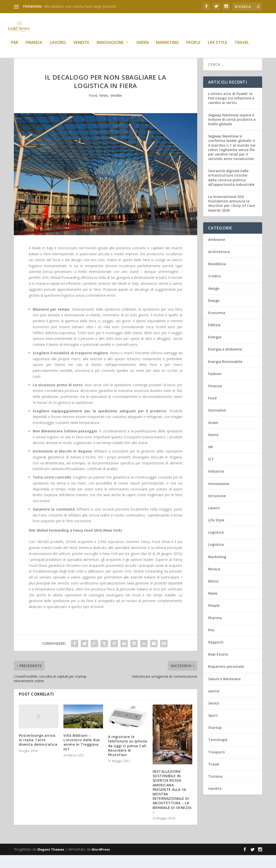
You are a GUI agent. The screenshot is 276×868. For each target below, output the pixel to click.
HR (210, 460)
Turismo (215, 789)
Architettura (219, 265)
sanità (214, 704)
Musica (214, 582)
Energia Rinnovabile (225, 374)
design (214, 301)
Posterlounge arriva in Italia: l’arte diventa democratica (38, 753)
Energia (215, 350)
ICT (211, 472)
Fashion (215, 387)
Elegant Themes (51, 862)
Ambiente (217, 252)
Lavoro (58, 46)
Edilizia (214, 338)
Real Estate (218, 667)
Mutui (213, 594)
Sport (213, 728)
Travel (242, 46)
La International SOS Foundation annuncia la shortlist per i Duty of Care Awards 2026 (232, 216)
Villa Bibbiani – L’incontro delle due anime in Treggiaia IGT (82, 755)
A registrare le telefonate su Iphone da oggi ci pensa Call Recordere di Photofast (128, 759)
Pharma (215, 631)
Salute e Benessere (224, 692)
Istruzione (217, 509)
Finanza (34, 46)
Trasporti (216, 765)
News (104, 108)
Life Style (218, 46)
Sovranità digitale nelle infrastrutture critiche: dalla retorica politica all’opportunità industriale (231, 191)
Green (142, 46)
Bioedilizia (217, 277)
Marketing (167, 46)
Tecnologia (218, 753)
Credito (215, 289)
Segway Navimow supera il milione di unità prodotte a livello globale (232, 132)
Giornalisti (217, 423)
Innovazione (110, 46)
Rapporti (216, 655)
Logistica (216, 545)
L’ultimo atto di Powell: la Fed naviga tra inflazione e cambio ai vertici (231, 111)
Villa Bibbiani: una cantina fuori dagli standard (80, 6)
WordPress (101, 862)
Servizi (214, 716)
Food (93, 108)
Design (214, 313)
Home (213, 448)
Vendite (81, 46)
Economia (217, 326)
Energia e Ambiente (225, 362)
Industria (216, 484)
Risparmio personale (226, 679)
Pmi (15, 46)
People (193, 46)
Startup (215, 740)
